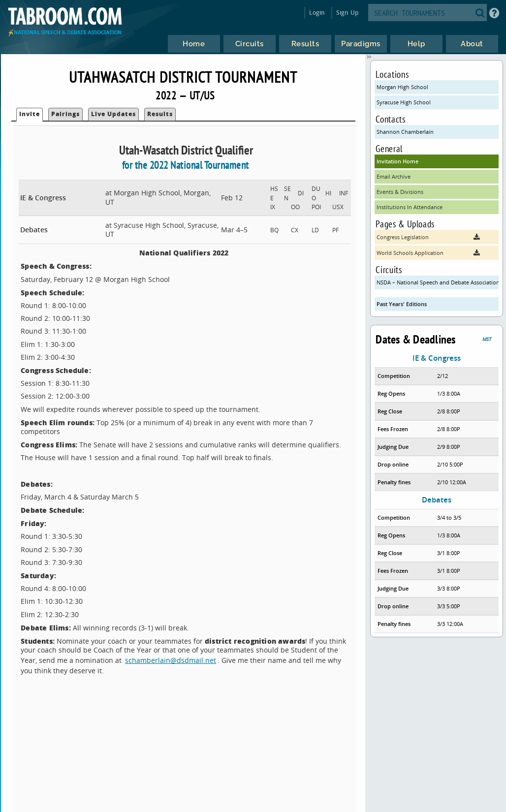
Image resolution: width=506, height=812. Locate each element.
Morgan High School (402, 87)
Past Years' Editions (402, 304)
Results (160, 114)
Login (317, 13)
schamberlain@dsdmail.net (171, 660)
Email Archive (394, 176)
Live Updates (113, 114)
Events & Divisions (400, 192)
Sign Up (347, 13)
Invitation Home (397, 161)
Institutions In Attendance (410, 207)
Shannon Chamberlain (405, 132)
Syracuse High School (404, 102)
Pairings (65, 114)
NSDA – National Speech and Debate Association (437, 282)
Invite (30, 114)
